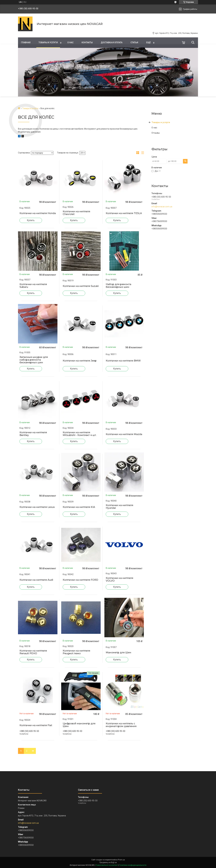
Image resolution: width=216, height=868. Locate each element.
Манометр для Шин (118, 653)
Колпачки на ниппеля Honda (38, 213)
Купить (31, 220)
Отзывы (156, 133)
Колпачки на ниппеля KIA (79, 507)
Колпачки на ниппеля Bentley (33, 434)
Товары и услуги (48, 42)
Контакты (87, 42)
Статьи (134, 42)
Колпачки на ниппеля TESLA (124, 213)
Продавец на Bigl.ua (108, 862)
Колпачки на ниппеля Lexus (37, 507)
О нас (70, 42)
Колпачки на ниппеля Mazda (124, 434)
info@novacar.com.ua (162, 207)
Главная (26, 42)
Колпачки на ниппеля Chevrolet (76, 213)
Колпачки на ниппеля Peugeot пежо (76, 652)
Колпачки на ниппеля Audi (36, 580)
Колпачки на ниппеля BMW (123, 361)
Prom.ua (121, 860)
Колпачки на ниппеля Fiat (36, 725)
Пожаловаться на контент (107, 865)
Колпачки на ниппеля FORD (80, 580)
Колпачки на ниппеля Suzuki (81, 286)
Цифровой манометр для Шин (79, 725)
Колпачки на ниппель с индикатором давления (121, 725)
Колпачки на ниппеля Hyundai (119, 507)
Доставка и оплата (112, 42)
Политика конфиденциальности (133, 865)
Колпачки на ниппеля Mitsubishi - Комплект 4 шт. (80, 434)
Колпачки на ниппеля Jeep (80, 361)
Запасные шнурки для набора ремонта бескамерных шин (34, 360)
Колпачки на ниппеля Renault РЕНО (33, 652)
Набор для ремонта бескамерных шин (118, 286)
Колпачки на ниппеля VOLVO (119, 579)
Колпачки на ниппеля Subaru (33, 286)
